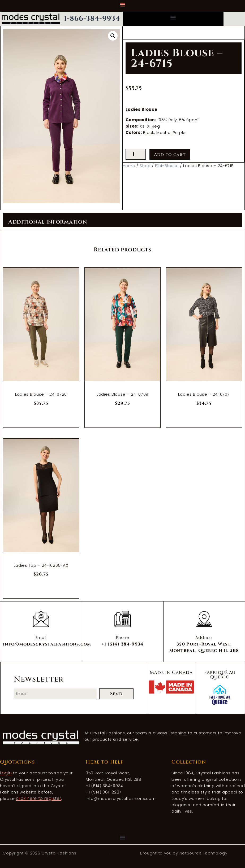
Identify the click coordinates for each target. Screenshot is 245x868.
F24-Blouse (167, 166)
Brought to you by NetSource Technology (184, 853)
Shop (145, 166)
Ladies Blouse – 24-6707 (204, 394)
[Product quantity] (136, 154)
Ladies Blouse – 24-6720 (41, 394)
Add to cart (170, 155)
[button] (123, 4)
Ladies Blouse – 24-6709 (123, 394)
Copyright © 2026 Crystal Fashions (40, 853)
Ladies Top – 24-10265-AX (41, 565)
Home (129, 166)
